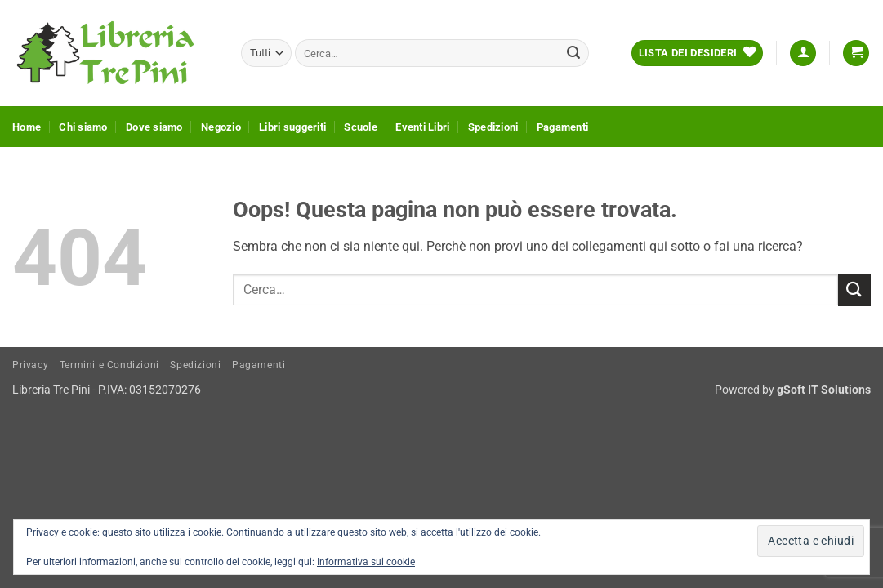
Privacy (30, 365)
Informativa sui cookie (366, 562)
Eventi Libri (422, 127)
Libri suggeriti (292, 127)
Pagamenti (562, 127)
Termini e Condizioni (109, 365)
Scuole (361, 127)
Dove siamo (154, 127)
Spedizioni (493, 127)
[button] (803, 53)
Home (27, 127)
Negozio (221, 127)
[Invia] (573, 53)
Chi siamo (83, 127)
